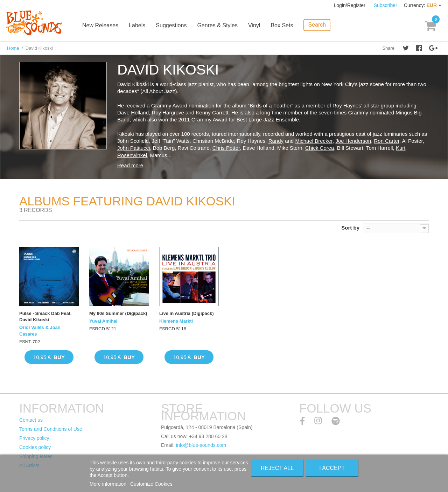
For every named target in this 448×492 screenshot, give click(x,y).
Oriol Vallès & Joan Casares (40, 331)
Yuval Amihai (103, 321)
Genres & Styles (217, 25)
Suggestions (171, 25)
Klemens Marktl (176, 321)
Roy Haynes (347, 106)
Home (13, 48)
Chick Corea (320, 148)
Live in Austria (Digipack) (187, 313)
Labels (137, 25)
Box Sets (282, 25)
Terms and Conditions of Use (51, 429)
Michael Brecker (314, 141)
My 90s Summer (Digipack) (118, 313)
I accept (332, 468)
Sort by (350, 228)
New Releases (100, 25)
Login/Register (350, 5)
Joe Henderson (353, 141)
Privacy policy (34, 438)
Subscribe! (385, 5)
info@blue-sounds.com (201, 445)
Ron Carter (387, 141)
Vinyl (254, 25)
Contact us (31, 420)
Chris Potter (226, 148)
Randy (276, 141)
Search (317, 25)
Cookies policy (35, 447)
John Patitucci (134, 148)
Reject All (277, 468)
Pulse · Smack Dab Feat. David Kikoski (45, 317)
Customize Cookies (151, 484)
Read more (130, 165)
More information (109, 484)
